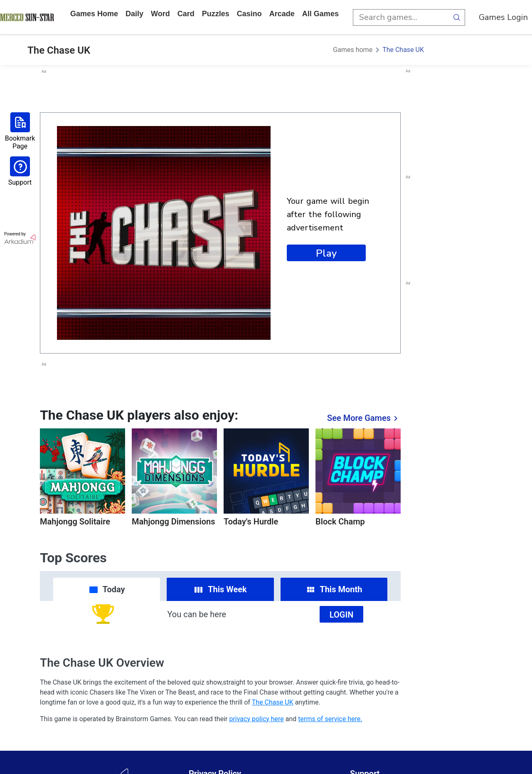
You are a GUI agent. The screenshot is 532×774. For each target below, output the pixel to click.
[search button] (457, 17)
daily (134, 14)
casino (249, 14)
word (160, 14)
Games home (94, 14)
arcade (282, 14)
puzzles (216, 14)
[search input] (401, 17)
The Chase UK (403, 50)
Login (342, 615)
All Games (320, 14)
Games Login (503, 17)
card (186, 14)
